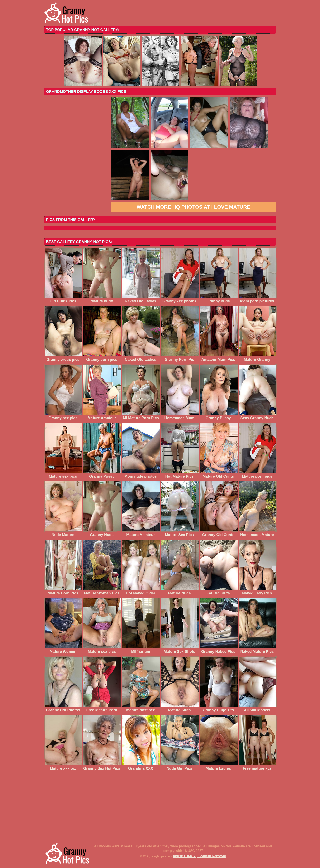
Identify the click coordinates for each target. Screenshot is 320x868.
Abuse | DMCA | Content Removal (199, 856)
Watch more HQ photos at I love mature (194, 207)
